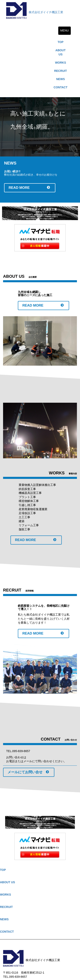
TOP (61, 42)
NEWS (61, 79)
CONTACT (60, 87)
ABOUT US (61, 52)
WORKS (61, 63)
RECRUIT (61, 71)
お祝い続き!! (12, 171)
